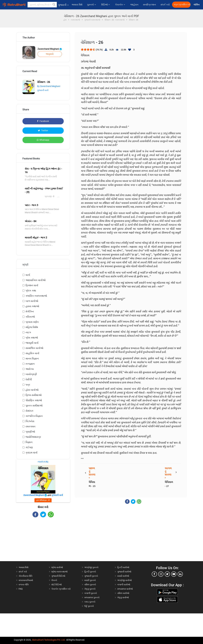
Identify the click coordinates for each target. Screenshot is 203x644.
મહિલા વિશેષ (32, 327)
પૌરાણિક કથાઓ (34, 400)
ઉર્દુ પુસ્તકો (89, 606)
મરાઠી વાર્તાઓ (123, 576)
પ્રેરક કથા (31, 291)
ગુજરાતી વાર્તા (43, 90)
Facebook (43, 121)
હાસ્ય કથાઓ (32, 306)
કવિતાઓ (30, 317)
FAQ (21, 589)
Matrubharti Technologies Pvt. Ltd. (49, 640)
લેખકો (54, 580)
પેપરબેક (120, 5)
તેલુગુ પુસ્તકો (90, 589)
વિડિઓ (106, 5)
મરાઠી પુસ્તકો (90, 580)
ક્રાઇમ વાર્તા (31, 453)
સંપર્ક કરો (165, 5)
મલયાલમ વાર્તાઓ (125, 589)
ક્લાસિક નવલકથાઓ (36, 296)
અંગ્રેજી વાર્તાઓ (125, 580)
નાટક (28, 332)
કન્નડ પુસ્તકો (90, 602)
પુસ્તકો (92, 5)
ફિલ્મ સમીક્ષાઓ (34, 395)
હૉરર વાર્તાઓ (32, 390)
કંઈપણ (29, 447)
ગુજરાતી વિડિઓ (58, 576)
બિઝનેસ (30, 421)
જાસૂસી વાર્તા (32, 343)
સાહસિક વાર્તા (32, 353)
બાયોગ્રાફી (31, 374)
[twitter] (167, 574)
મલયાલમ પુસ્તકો (92, 597)
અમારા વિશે (77, 5)
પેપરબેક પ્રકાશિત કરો (61, 589)
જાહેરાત (134, 5)
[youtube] (174, 574)
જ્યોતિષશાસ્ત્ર (33, 437)
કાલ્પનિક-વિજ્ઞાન (34, 416)
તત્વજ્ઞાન (30, 364)
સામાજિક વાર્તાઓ (34, 348)
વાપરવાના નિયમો (26, 580)
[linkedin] (180, 574)
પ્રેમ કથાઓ (32, 338)
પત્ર (28, 385)
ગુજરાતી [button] (63, 5)
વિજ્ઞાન (29, 442)
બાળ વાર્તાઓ (32, 301)
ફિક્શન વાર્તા (32, 285)
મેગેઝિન (30, 311)
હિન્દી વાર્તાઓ (123, 567)
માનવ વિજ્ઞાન (32, 359)
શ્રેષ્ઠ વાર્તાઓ (57, 567)
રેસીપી (29, 379)
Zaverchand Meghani (50, 49)
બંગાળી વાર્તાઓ (124, 585)
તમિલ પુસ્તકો (90, 585)
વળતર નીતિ (24, 585)
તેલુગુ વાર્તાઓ (123, 597)
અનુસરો (50, 54)
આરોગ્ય (30, 369)
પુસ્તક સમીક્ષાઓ (34, 406)
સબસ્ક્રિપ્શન (149, 5)
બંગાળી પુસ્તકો (91, 593)
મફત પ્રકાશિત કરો (182, 5)
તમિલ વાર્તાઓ (123, 593)
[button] (54, 5)
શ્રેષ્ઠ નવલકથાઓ (59, 572)
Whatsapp (43, 140)
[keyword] (42, 5)
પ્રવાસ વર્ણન (32, 322)
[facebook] (154, 574)
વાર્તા (28, 275)
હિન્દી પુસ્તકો (90, 572)
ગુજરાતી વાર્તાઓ (124, 572)
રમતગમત (30, 426)
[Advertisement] (43, 542)
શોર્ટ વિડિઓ (57, 585)
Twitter (43, 130)
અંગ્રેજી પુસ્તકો (91, 567)
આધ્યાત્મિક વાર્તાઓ (36, 280)
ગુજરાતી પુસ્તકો (91, 576)
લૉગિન (197, 5)
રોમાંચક (29, 411)
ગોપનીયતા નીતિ (25, 576)
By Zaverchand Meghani (49, 86)
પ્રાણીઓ (30, 432)
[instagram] (161, 574)
